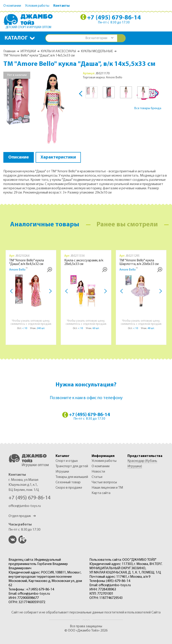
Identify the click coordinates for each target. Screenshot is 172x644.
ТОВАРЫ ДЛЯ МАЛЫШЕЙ (72, 477)
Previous (82, 94)
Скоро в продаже (69, 488)
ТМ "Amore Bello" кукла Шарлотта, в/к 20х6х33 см (139, 262)
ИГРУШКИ (28, 51)
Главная (9, 51)
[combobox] (99, 38)
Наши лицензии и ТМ (107, 488)
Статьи (97, 477)
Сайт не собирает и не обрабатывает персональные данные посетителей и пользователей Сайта (86, 613)
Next (155, 94)
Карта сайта (101, 493)
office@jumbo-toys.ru (25, 506)
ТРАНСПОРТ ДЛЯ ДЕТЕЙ (72, 466)
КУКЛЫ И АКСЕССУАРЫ (58, 51)
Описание (19, 157)
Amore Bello (17, 270)
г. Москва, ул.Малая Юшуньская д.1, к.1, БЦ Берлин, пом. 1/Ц (24, 485)
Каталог (16, 38)
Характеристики (58, 157)
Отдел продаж (22, 516)
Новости (98, 472)
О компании (12, 6)
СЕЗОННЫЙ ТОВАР (68, 482)
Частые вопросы (104, 482)
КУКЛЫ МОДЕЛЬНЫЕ (97, 51)
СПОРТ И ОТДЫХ (67, 461)
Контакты (61, 6)
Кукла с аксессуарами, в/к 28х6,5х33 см (84, 262)
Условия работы (37, 6)
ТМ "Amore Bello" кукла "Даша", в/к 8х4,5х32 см (27, 262)
